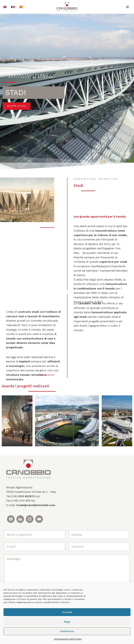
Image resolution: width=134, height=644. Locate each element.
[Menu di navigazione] (127, 7)
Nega (67, 622)
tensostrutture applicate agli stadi (32, 76)
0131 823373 (26, 496)
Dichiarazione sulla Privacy (68, 639)
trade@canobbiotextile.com (36, 505)
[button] (6, 421)
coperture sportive (96, 180)
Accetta (67, 612)
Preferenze (67, 631)
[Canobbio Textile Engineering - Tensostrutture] (67, 7)
